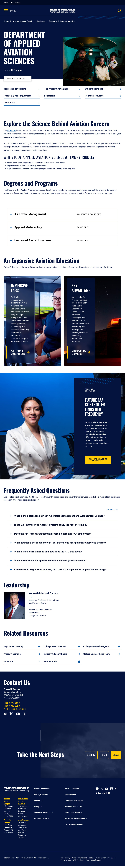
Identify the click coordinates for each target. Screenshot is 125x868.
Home (6, 21)
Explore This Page (16, 79)
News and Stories (72, 789)
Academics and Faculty (23, 21)
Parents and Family (42, 789)
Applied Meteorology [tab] (64, 227)
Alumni (37, 801)
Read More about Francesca (98, 460)
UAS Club (8, 661)
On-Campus (16, 3)
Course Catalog (40, 818)
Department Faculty (13, 646)
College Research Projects (96, 646)
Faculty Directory (41, 795)
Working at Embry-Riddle (75, 818)
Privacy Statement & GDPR (105, 858)
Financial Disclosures (74, 807)
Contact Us (9, 103)
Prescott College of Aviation (62, 21)
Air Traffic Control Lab (18, 352)
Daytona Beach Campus (7, 801)
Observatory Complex (79, 352)
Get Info (91, 755)
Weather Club (50, 661)
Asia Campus (24, 820)
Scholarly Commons (42, 813)
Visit (104, 755)
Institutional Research (74, 813)
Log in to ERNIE (104, 793)
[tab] (62, 516)
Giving (37, 807)
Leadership (50, 96)
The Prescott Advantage (56, 89)
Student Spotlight (94, 89)
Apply (116, 755)
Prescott (12, 130)
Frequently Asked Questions (17, 96)
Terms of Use (66, 860)
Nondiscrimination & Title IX (82, 858)
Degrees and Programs (15, 89)
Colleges (41, 21)
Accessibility (65, 858)
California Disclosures (74, 824)
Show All (111, 510)
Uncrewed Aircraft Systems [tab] (64, 240)
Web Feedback (79, 860)
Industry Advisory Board (55, 654)
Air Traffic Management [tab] (64, 214)
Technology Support (94, 860)
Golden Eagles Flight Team (97, 654)
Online (6, 3)
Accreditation (70, 795)
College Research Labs (55, 646)
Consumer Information (74, 801)
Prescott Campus (12, 654)
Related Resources (94, 96)
